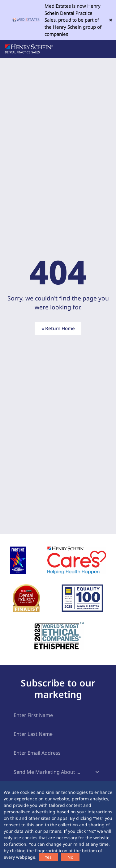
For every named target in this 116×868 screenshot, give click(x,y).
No (70, 857)
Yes (48, 857)
